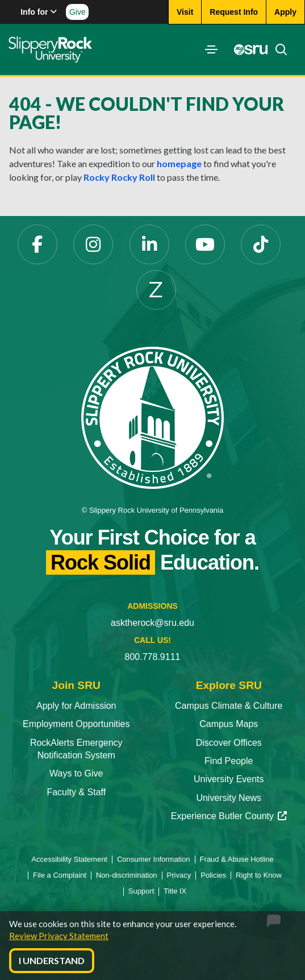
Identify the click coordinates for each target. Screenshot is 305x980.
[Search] (278, 49)
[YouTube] (205, 244)
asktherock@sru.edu (152, 623)
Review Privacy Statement (59, 936)
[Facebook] (37, 244)
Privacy (179, 875)
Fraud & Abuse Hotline (237, 859)
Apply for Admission (76, 706)
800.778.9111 (153, 657)
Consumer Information (154, 859)
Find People (229, 761)
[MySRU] (248, 49)
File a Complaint (60, 875)
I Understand (52, 960)
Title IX (175, 891)
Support (141, 891)
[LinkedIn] (149, 244)
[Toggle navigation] (211, 49)
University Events (229, 779)
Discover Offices (229, 743)
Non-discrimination (127, 875)
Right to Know (259, 875)
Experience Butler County (229, 816)
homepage (179, 163)
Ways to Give (76, 773)
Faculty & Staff (76, 792)
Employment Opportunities (76, 724)
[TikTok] (261, 244)
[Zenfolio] (156, 290)
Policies (213, 875)
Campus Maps (229, 724)
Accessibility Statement (69, 859)
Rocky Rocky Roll (119, 177)
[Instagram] (93, 244)
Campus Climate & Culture (229, 706)
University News (229, 798)
